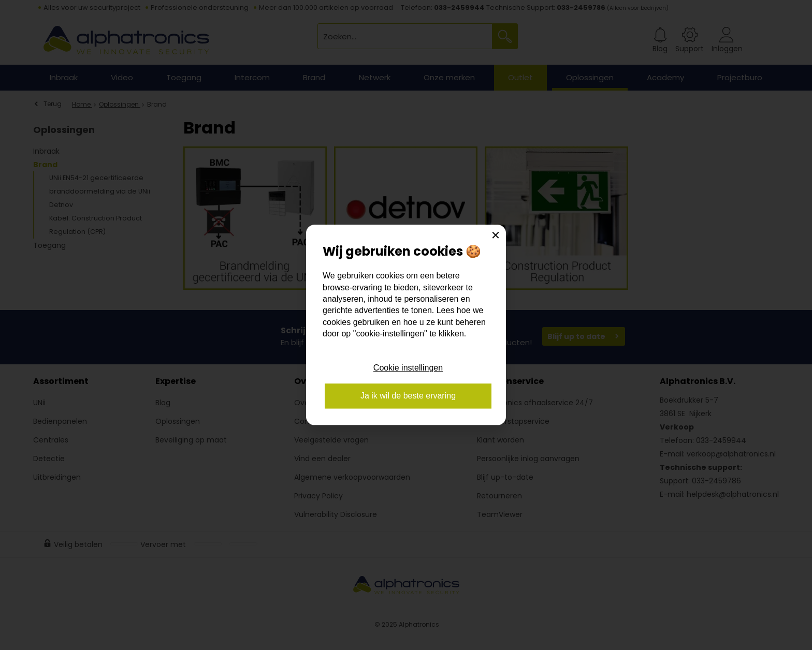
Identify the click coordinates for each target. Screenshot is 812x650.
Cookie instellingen (408, 368)
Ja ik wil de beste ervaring (408, 396)
